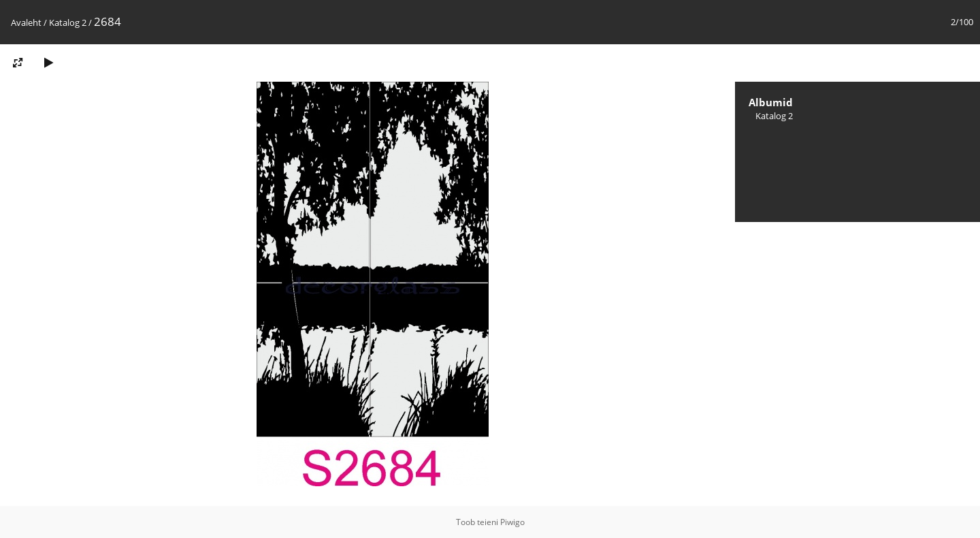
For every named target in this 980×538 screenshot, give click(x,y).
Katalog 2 (68, 22)
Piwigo (512, 522)
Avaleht (26, 22)
